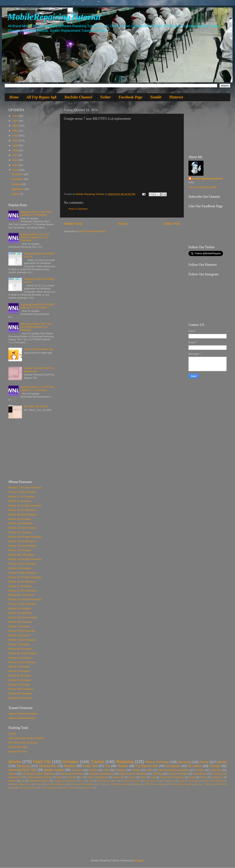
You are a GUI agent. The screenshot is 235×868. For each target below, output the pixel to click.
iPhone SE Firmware (20, 649)
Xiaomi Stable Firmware (22, 718)
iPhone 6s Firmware (20, 658)
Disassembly (48, 766)
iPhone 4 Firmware (19, 685)
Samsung (23, 766)
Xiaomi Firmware (178, 774)
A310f (172, 781)
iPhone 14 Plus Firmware (23, 546)
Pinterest (176, 97)
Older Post (172, 224)
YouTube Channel (78, 97)
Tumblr (156, 97)
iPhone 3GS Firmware (21, 689)
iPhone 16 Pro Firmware (22, 510)
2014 (16, 170)
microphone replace (39, 781)
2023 (16, 126)
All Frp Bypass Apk (42, 97)
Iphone (15, 762)
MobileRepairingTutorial (54, 17)
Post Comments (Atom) (92, 231)
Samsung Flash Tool (22, 770)
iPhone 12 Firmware (20, 586)
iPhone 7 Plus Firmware (22, 640)
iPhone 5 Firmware (19, 671)
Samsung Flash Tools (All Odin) (26, 738)
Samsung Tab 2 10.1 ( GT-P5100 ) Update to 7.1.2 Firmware (35, 237)
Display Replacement (101, 774)
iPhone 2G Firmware (20, 698)
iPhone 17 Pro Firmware (22, 492)
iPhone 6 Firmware (19, 667)
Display (93, 770)
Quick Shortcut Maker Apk (38, 349)
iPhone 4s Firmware (20, 680)
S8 (116, 781)
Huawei (123, 766)
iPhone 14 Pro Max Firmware (25, 537)
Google (136, 770)
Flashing (157, 774)
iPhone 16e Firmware (20, 523)
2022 (16, 131)
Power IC (202, 784)
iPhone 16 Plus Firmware (23, 515)
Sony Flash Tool (151, 781)
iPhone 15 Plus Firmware (23, 528)
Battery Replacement (21, 784)
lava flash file (87, 788)
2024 (16, 121)
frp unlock (195, 766)
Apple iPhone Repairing (133, 774)
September (18, 189)
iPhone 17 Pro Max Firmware (25, 488)
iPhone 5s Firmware (20, 676)
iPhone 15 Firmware (20, 532)
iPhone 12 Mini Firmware (22, 591)
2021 (16, 136)
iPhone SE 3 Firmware (21, 555)
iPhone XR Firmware (20, 613)
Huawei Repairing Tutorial (39, 777)
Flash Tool (90, 766)
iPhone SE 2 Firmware (21, 595)
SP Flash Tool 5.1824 (36, 406)
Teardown (77, 770)
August (16, 194)
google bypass (54, 770)
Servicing (184, 762)
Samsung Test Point (72, 774)
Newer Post (73, 224)
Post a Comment (78, 209)
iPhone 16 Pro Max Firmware (25, 506)
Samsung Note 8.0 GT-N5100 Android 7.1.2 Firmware (37, 306)
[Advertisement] (32, 451)
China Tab (71, 777)
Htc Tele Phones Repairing (119, 784)
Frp (107, 766)
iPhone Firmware (157, 762)
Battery (203, 777)
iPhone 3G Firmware (20, 694)
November (18, 179)
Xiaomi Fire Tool (18, 752)
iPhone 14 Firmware (20, 550)
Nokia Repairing (104, 781)
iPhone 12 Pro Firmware (22, 582)
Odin (149, 770)
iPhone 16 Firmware (20, 519)
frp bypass (173, 766)
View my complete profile (203, 187)
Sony (153, 777)
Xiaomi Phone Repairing (172, 777)
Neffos (137, 784)
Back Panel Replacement (215, 781)
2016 (16, 160)
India (106, 770)
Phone (204, 762)
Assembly (216, 770)
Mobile (222, 762)
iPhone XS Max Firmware (23, 617)
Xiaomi (12, 774)
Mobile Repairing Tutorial (207, 179)
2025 (16, 116)
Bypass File (118, 777)
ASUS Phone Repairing (189, 781)
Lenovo (132, 777)
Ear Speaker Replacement (82, 784)
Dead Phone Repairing (56, 784)
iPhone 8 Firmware (19, 635)
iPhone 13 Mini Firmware (22, 573)
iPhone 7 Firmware (19, 644)
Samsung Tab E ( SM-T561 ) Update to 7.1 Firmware (36, 213)
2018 (16, 150)
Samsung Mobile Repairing (174, 770)
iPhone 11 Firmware (20, 608)
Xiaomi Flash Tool (70, 788)
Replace (70, 766)
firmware (71, 762)
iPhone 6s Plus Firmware (23, 653)
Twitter (105, 97)
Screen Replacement (98, 777)
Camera (38, 784)
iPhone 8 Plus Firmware (22, 631)
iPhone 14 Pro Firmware (22, 541)
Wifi (164, 781)
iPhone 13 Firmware (20, 568)
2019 (16, 145)
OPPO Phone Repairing (155, 784)
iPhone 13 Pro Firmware (22, 564)
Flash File (42, 762)
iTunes (12, 734)
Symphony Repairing (27, 788)
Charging (121, 770)
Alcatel (192, 777)
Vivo (23, 781)
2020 (16, 140)
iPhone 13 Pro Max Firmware (25, 559)
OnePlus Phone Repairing (182, 784)
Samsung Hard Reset (131, 781)
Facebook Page (130, 97)
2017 (16, 155)
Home (14, 97)
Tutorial (97, 762)
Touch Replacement (49, 788)
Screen (200, 770)
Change (215, 766)
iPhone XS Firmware (20, 622)
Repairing (125, 762)
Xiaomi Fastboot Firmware (23, 714)
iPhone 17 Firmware (20, 501)
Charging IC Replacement (65, 781)
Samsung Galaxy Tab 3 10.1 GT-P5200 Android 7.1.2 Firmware (36, 327)
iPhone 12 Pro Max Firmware (25, 577)
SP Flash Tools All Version (23, 743)
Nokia (59, 777)
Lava (83, 781)
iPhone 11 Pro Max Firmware (25, 599)
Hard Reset (200, 774)
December (18, 174)
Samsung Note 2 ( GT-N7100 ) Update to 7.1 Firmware (38, 388)
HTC (100, 784)
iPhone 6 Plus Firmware (22, 662)
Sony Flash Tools (18, 747)
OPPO (143, 777)
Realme (12, 781)
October (16, 184)
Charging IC (217, 777)
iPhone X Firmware (19, 626)
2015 (16, 165)
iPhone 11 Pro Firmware (22, 604)
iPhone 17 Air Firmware (22, 497)
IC (82, 777)
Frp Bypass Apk (147, 766)
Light (91, 781)
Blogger (139, 860)
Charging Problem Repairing (38, 774)
